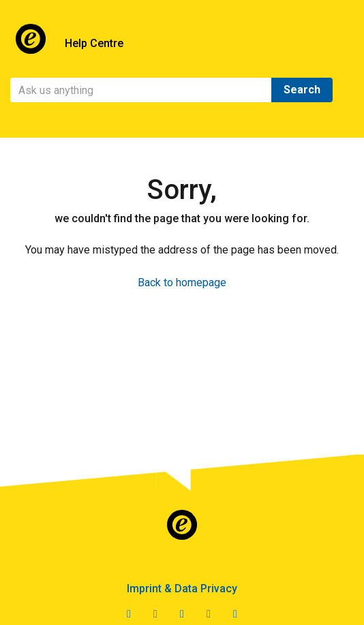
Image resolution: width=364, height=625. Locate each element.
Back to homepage (182, 283)
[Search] (141, 90)
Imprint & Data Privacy (182, 589)
